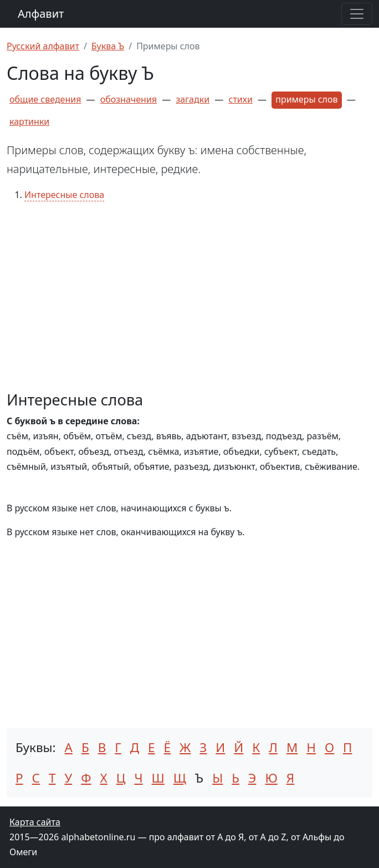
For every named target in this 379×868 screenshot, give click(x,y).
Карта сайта (35, 822)
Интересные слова (64, 195)
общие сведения (45, 99)
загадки (193, 99)
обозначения (129, 99)
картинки (29, 121)
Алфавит (41, 14)
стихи (241, 99)
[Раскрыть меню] (357, 14)
